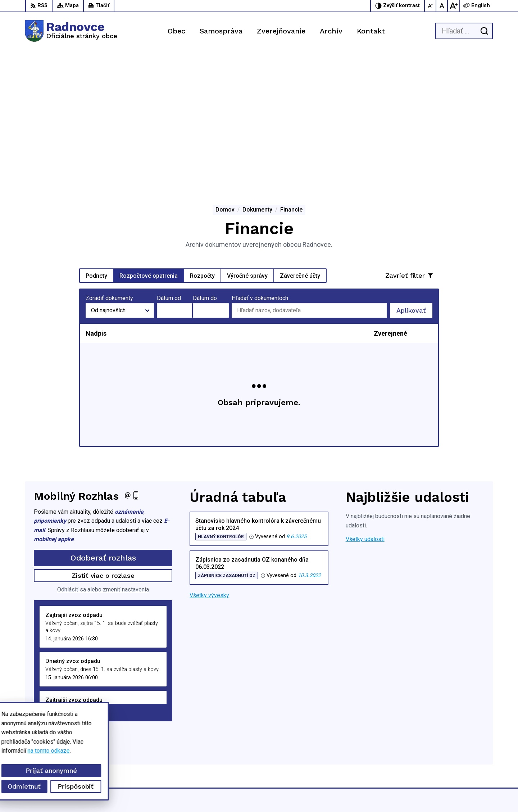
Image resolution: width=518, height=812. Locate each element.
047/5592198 (441, 744)
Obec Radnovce (382, 793)
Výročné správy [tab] (247, 138)
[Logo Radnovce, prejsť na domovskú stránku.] (71, 31)
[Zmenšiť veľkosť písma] (431, 6)
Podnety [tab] (96, 138)
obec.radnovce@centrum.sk (458, 760)
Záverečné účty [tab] (300, 138)
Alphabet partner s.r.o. (287, 793)
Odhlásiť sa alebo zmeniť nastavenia (103, 452)
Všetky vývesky (209, 458)
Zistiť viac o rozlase (103, 438)
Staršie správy (58, 574)
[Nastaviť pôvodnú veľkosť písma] (442, 6)
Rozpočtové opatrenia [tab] (149, 138)
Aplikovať (414, 175)
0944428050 (440, 752)
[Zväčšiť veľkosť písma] (454, 6)
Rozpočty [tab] (202, 138)
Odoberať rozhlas (103, 421)
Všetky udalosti (365, 402)
